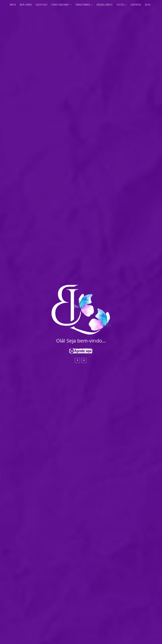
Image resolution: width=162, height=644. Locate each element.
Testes (120, 5)
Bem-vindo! (26, 5)
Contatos (136, 5)
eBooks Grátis (105, 5)
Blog (148, 5)
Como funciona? (60, 5)
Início (13, 5)
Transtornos (83, 5)
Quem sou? (42, 5)
